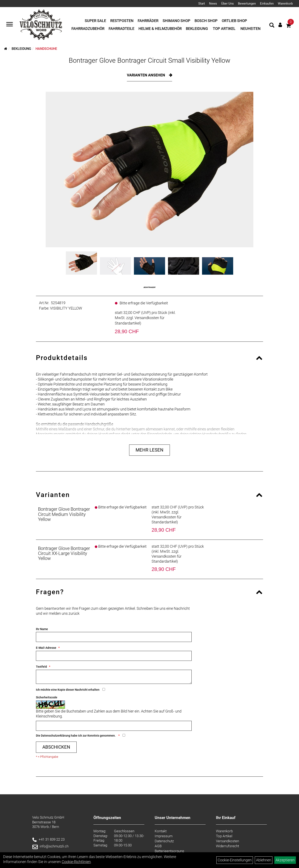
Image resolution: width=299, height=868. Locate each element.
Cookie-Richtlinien (76, 862)
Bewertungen (247, 4)
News (213, 4)
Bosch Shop (206, 21)
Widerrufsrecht (227, 846)
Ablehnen (264, 860)
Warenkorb (285, 4)
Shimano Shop (176, 21)
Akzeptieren (285, 860)
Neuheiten (251, 29)
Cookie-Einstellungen (235, 860)
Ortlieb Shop (234, 21)
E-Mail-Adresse (46, 648)
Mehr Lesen (149, 450)
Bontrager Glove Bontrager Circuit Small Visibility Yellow (149, 60)
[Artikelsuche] (272, 26)
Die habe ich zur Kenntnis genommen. (76, 736)
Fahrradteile (121, 29)
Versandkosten (227, 841)
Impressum (164, 836)
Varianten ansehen (146, 75)
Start (202, 4)
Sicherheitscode (47, 697)
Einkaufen (267, 4)
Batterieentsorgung (169, 851)
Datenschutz (164, 841)
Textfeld (41, 667)
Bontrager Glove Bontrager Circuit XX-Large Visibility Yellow (64, 553)
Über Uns (227, 4)
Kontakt (161, 831)
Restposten (122, 21)
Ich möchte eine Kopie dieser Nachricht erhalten (68, 690)
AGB (158, 846)
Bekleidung (197, 29)
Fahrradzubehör (88, 29)
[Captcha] (114, 726)
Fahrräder (148, 21)
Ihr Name (42, 629)
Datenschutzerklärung (56, 736)
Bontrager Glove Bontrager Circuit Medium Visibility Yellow (64, 514)
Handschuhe (46, 49)
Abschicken (56, 747)
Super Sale (95, 21)
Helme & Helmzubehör (160, 29)
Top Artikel (224, 29)
